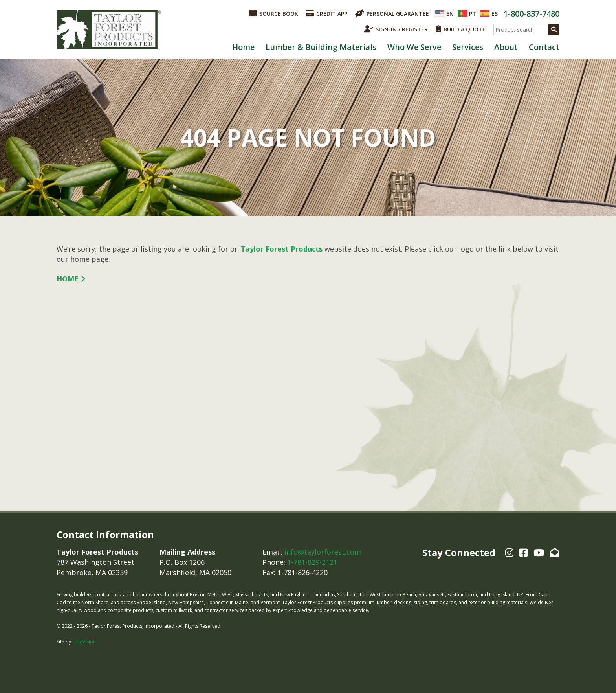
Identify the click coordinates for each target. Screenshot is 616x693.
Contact (544, 47)
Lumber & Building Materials (321, 47)
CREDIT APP (327, 13)
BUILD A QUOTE (461, 29)
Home (243, 47)
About (506, 47)
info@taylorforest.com (323, 552)
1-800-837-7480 (532, 14)
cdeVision (85, 642)
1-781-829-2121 (312, 562)
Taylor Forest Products (109, 29)
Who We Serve (414, 47)
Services (468, 47)
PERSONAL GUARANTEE (392, 13)
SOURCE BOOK (274, 13)
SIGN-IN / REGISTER (396, 29)
